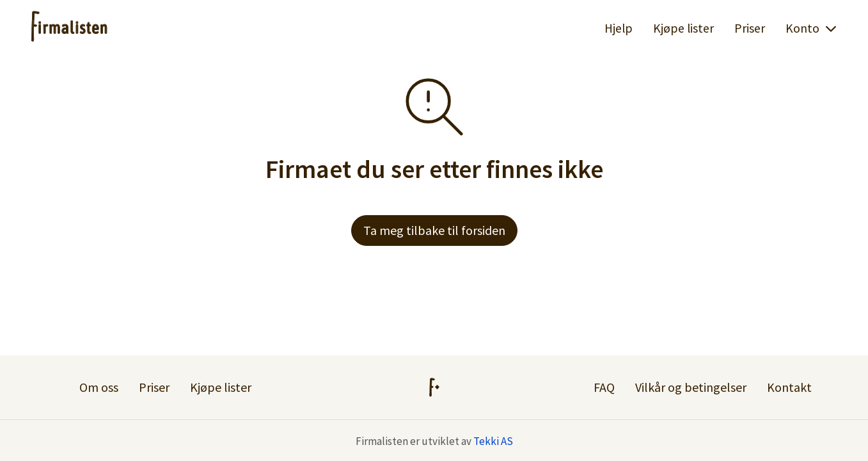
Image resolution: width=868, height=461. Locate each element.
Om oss (99, 387)
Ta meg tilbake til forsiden (434, 230)
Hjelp (619, 28)
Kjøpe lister (683, 28)
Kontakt (789, 387)
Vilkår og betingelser (691, 387)
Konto (811, 28)
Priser (750, 28)
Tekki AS (493, 441)
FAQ (604, 387)
